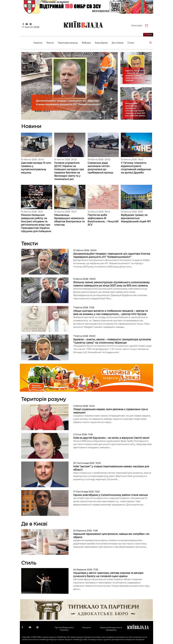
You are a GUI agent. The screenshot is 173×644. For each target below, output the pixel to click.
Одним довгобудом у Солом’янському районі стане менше (110, 495)
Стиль (131, 43)
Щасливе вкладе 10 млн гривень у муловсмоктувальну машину (36, 168)
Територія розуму (68, 43)
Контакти (87, 627)
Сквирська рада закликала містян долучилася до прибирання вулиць (100, 168)
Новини (38, 43)
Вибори (86, 43)
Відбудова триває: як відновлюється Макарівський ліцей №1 (136, 218)
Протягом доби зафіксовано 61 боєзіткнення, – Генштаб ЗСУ (103, 220)
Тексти (50, 43)
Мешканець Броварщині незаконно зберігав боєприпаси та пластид (69, 220)
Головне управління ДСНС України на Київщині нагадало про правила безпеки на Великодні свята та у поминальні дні (69, 171)
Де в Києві (118, 43)
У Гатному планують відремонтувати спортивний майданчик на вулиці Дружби (136, 168)
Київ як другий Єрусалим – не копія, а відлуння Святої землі (111, 438)
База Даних (101, 43)
